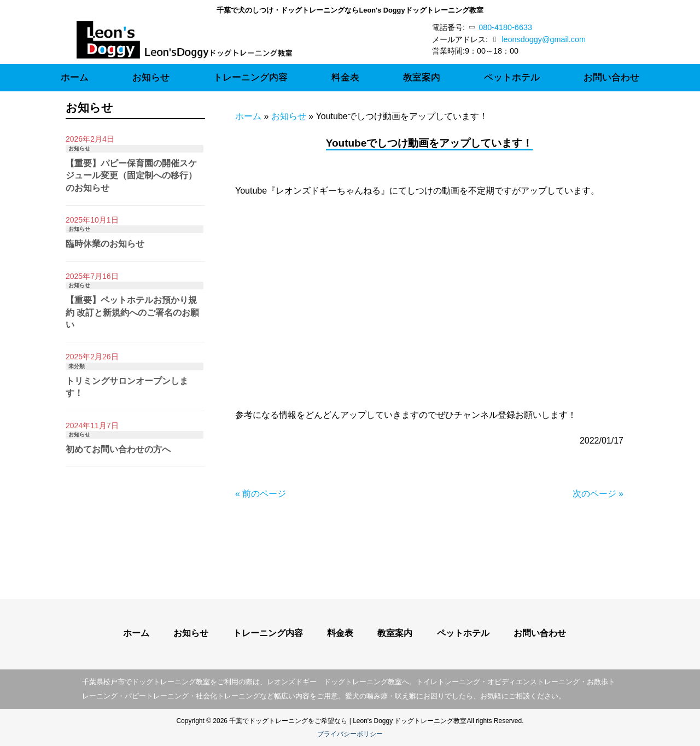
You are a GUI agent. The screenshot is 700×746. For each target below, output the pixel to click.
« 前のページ (261, 494)
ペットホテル (463, 633)
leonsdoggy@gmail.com (544, 39)
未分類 (77, 366)
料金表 (340, 633)
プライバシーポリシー (350, 734)
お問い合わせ (540, 633)
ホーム (248, 116)
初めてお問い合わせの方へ (118, 449)
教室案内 (395, 633)
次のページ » (598, 494)
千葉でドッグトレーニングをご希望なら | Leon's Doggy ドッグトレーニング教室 (348, 721)
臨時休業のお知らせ (105, 244)
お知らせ (289, 116)
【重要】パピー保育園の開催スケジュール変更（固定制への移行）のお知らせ (131, 176)
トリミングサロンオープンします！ (127, 387)
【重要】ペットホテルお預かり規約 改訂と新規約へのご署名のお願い (132, 312)
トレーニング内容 (268, 633)
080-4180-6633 (501, 27)
